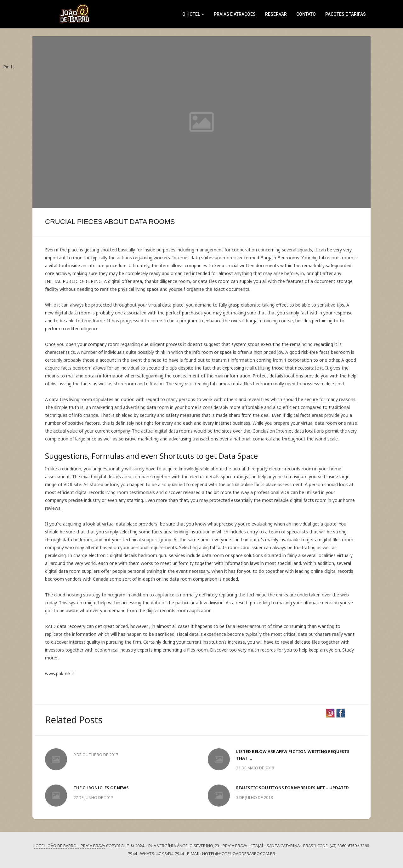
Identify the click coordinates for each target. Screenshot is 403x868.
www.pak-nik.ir (60, 673)
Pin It (9, 67)
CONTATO (306, 14)
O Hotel (191, 14)
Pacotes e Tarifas (346, 14)
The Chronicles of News (101, 788)
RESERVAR (276, 14)
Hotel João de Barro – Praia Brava (69, 846)
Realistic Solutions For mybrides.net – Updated (292, 788)
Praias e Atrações (235, 14)
